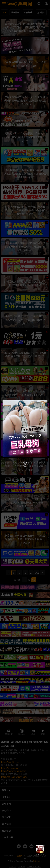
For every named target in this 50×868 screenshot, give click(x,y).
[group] (40, 849)
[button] (36, 855)
